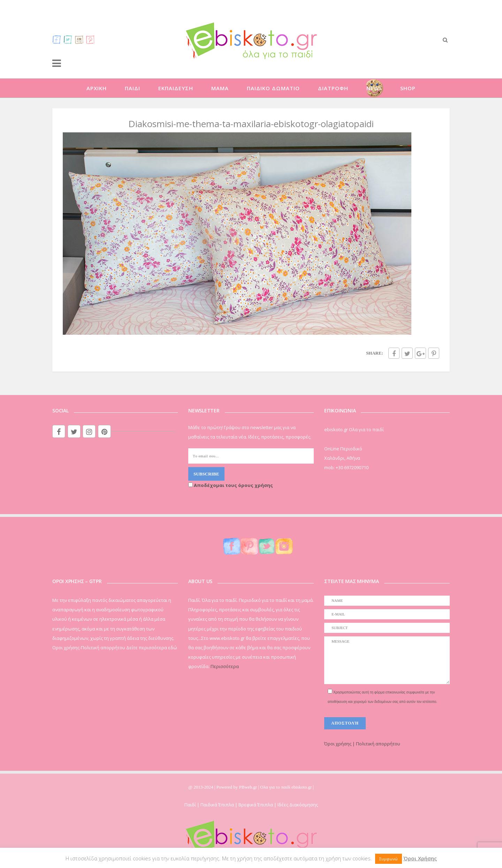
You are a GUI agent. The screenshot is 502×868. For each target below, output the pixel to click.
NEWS (374, 88)
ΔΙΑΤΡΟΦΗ (333, 88)
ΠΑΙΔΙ (132, 88)
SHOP (408, 88)
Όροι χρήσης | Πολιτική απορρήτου (362, 744)
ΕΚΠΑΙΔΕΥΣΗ (176, 88)
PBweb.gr (249, 787)
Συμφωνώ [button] (389, 859)
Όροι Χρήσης (420, 858)
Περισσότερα (225, 666)
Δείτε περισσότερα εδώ (152, 648)
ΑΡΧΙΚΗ (97, 88)
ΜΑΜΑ (220, 88)
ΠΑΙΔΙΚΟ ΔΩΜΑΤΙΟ (273, 88)
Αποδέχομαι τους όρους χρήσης (231, 485)
